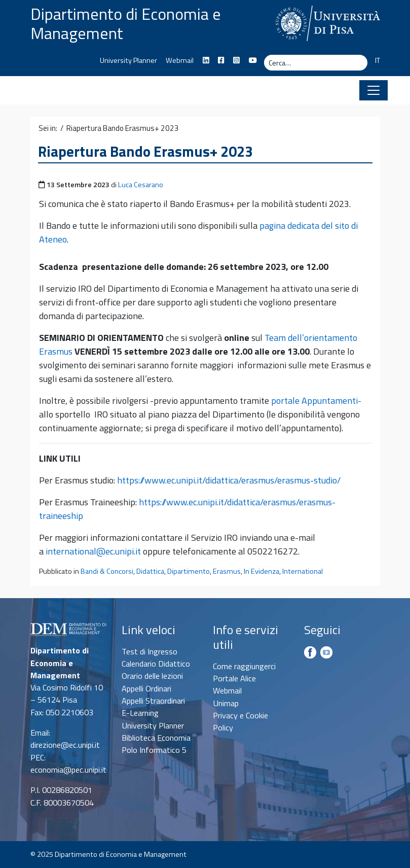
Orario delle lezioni (152, 676)
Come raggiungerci (244, 666)
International (303, 571)
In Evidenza (262, 571)
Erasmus (227, 571)
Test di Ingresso (150, 651)
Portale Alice (234, 678)
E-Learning (140, 713)
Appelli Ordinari (146, 688)
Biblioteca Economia (156, 738)
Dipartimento (189, 571)
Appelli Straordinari (153, 701)
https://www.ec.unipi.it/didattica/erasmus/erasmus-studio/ (229, 480)
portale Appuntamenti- (316, 401)
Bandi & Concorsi (107, 571)
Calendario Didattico (156, 664)
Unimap (226, 703)
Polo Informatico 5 (154, 750)
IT (378, 60)
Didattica (150, 571)
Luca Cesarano (141, 185)
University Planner (128, 60)
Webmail (180, 60)
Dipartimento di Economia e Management (126, 23)
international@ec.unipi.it (93, 551)
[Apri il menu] (374, 90)
